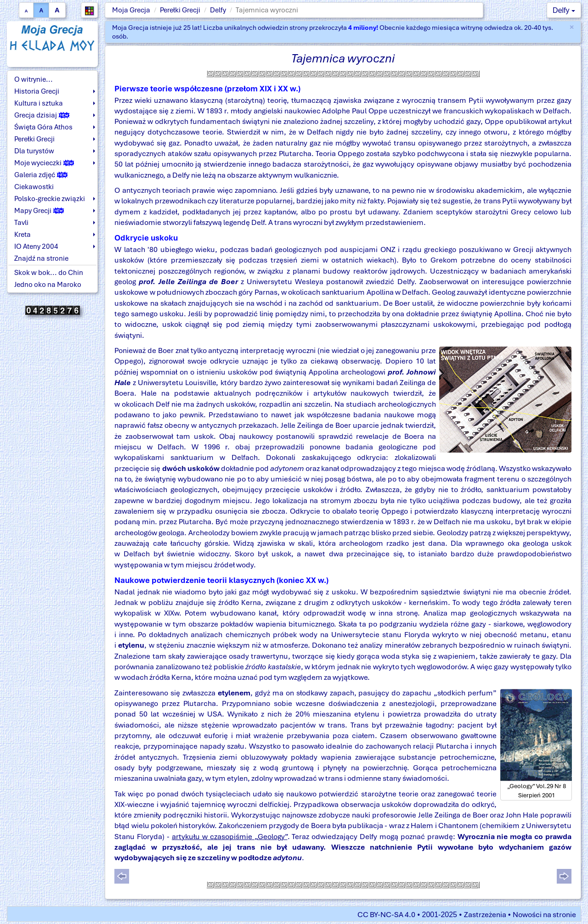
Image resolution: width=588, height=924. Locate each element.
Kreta (23, 235)
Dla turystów (34, 151)
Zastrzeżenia (485, 915)
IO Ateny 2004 (36, 246)
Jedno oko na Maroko (48, 285)
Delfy (218, 10)
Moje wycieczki (44, 163)
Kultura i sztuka (39, 103)
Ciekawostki (34, 187)
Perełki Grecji (180, 10)
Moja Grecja (131, 10)
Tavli (21, 223)
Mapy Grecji (39, 211)
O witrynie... (34, 79)
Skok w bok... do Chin (49, 273)
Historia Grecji (37, 91)
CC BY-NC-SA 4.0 (386, 915)
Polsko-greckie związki (50, 199)
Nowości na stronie (544, 915)
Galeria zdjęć (41, 175)
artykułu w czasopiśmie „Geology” (230, 837)
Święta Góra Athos (43, 127)
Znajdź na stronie (41, 258)
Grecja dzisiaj (42, 115)
